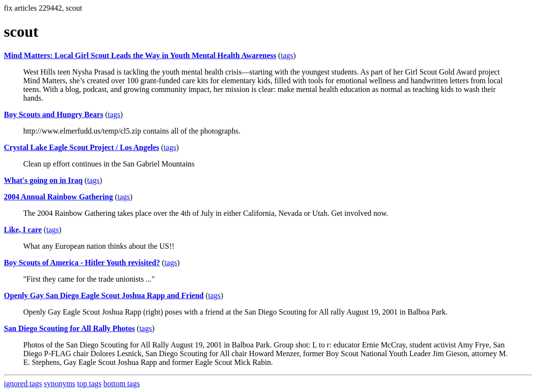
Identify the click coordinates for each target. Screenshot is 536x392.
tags (287, 55)
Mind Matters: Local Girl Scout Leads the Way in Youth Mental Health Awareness (140, 55)
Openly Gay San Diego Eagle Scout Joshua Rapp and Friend (104, 295)
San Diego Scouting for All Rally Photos (69, 328)
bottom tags (122, 384)
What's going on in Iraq (43, 180)
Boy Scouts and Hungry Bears (53, 114)
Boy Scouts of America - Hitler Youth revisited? (82, 263)
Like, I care (23, 230)
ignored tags (23, 384)
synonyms (60, 384)
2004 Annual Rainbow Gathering (58, 197)
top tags (89, 384)
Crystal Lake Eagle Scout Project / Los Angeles (82, 147)
